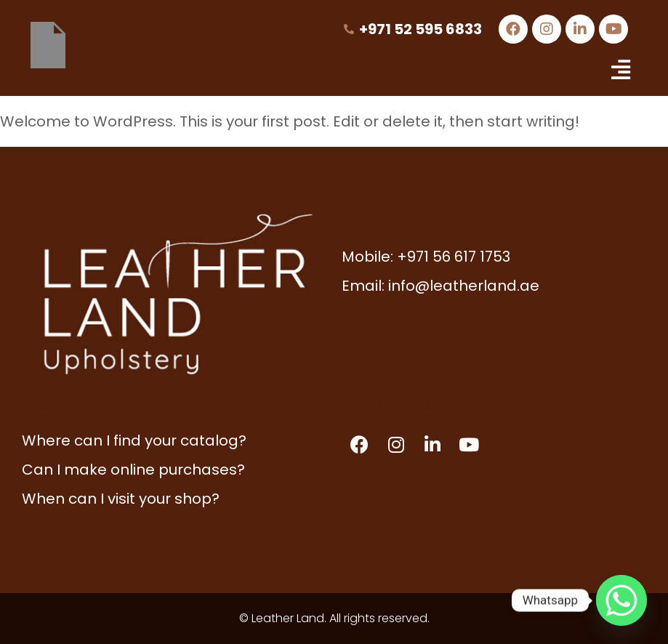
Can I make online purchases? (133, 470)
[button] (620, 70)
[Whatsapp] (621, 600)
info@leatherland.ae (464, 286)
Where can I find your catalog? (134, 440)
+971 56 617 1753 (454, 257)
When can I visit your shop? (121, 499)
